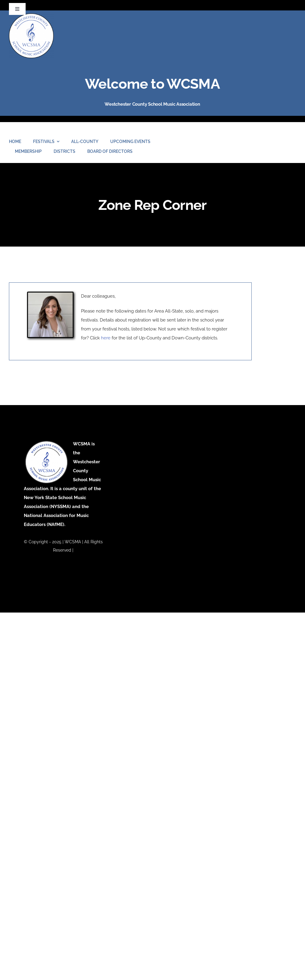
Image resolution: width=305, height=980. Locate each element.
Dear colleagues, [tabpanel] (130, 318)
